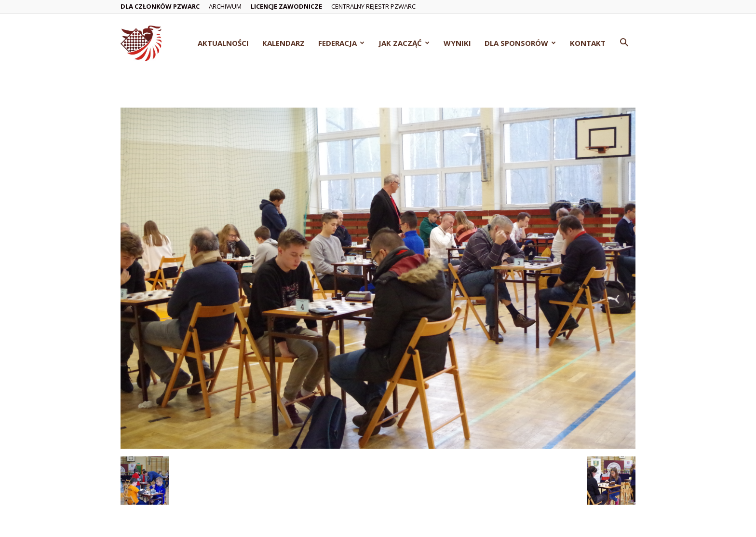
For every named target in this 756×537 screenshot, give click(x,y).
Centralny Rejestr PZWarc (373, 6)
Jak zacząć (404, 43)
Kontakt (588, 43)
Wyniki (457, 43)
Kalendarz (283, 43)
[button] (624, 44)
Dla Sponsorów (520, 43)
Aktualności (223, 43)
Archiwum (225, 6)
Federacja (341, 43)
